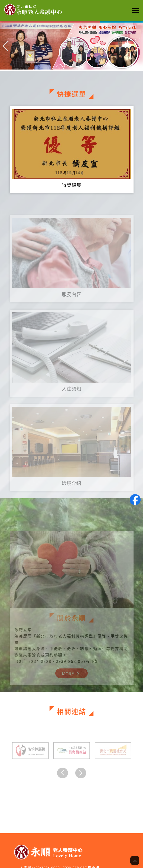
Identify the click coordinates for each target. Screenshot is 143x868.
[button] (137, 46)
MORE (71, 679)
